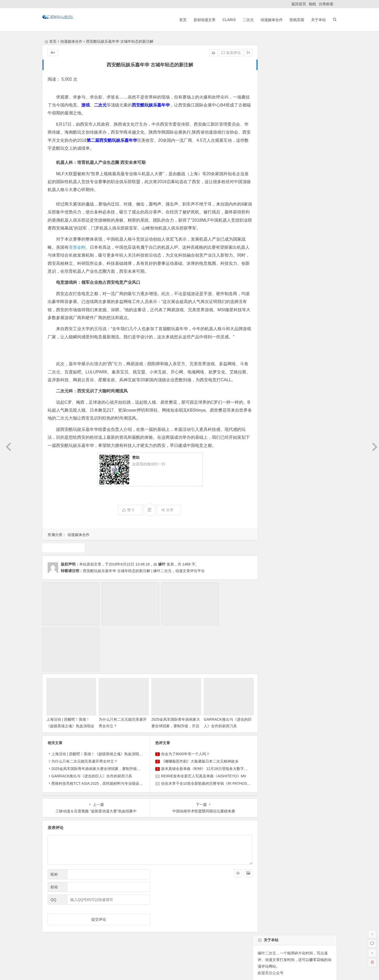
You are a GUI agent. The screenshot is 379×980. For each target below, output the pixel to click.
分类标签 (326, 4)
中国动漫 (321, 375)
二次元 (245, 20)
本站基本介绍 (117, 919)
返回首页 (299, 4)
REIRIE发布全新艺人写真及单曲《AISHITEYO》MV (200, 731)
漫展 (260, 403)
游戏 (260, 413)
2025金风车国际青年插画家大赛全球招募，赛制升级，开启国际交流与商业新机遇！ (120, 724)
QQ (53, 855)
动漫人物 (279, 394)
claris (261, 394)
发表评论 (223, 53)
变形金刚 (81, 247)
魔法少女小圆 (281, 403)
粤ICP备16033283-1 (227, 970)
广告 (318, 384)
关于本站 (315, 20)
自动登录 (284, 224)
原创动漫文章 (201, 20)
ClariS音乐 (56, 919)
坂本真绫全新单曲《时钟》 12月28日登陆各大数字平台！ (204, 724)
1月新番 (277, 413)
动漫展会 (84, 919)
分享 (163, 518)
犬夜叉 (302, 384)
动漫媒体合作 (268, 20)
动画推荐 (283, 384)
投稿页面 (294, 20)
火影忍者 (321, 394)
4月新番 (327, 403)
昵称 (54, 830)
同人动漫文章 (268, 375)
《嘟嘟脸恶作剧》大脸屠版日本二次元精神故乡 (196, 716)
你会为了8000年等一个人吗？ (181, 709)
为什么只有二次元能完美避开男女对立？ (84, 716)
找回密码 (308, 224)
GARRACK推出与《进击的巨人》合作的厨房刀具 (92, 731)
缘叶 (162, 572)
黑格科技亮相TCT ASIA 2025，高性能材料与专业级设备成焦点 (103, 739)
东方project (266, 365)
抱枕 (312, 4)
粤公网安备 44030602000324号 (167, 970)
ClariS (226, 20)
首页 (180, 20)
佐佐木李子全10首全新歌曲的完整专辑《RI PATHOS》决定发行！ (211, 739)
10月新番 (306, 403)
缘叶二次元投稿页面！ (275, 256)
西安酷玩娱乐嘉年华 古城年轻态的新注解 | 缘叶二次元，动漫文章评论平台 (144, 579)
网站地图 (201, 970)
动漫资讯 (300, 394)
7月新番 (263, 384)
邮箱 (54, 842)
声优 (302, 365)
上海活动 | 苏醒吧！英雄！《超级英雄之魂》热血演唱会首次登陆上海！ (68, 681)
